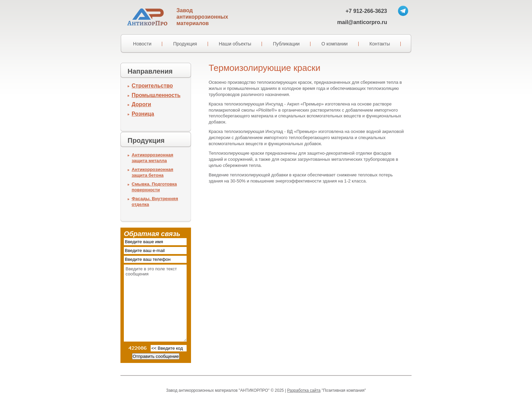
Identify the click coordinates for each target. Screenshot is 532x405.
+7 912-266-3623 (366, 11)
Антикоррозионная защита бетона (153, 172)
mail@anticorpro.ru (362, 22)
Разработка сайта (304, 390)
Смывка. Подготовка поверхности (154, 187)
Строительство (152, 86)
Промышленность (156, 95)
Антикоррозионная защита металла (153, 158)
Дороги (141, 104)
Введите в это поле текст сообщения (155, 303)
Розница (143, 114)
